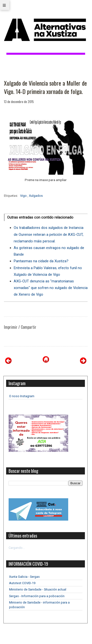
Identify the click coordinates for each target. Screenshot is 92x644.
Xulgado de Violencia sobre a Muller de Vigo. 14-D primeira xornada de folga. (45, 87)
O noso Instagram (22, 396)
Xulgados (36, 196)
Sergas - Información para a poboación (37, 596)
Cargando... (17, 548)
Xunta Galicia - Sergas (24, 577)
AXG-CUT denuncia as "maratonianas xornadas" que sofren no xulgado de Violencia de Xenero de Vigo (51, 288)
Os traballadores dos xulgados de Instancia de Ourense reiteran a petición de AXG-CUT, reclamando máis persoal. (49, 234)
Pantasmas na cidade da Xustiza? (41, 261)
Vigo (24, 196)
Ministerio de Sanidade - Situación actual (38, 589)
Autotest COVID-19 (22, 583)
